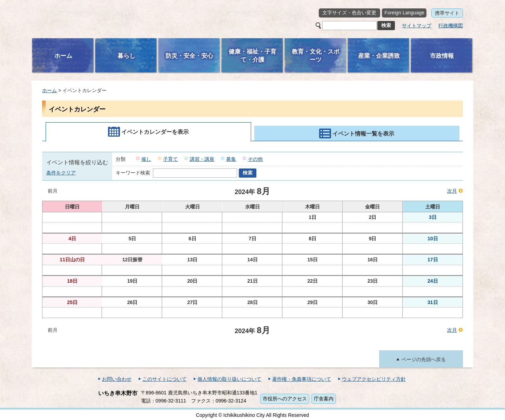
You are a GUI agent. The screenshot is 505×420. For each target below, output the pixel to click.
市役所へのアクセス (285, 399)
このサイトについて (164, 379)
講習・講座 (202, 159)
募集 (231, 159)
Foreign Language (404, 13)
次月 (452, 191)
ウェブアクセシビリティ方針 (374, 379)
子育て (170, 159)
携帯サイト (447, 13)
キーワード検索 (133, 173)
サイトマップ (417, 26)
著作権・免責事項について (302, 379)
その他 (255, 159)
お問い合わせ (117, 379)
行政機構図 (451, 26)
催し (146, 159)
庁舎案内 (324, 399)
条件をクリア (61, 173)
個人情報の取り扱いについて (229, 379)
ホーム (49, 90)
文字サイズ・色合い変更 (349, 13)
